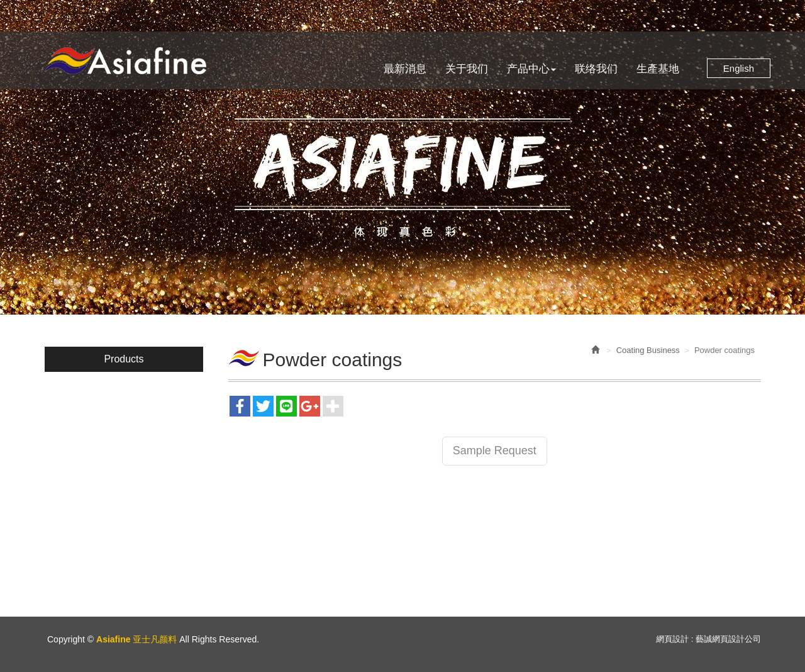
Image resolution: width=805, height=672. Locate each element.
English (739, 68)
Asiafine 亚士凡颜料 (125, 61)
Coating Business (648, 350)
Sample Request (495, 451)
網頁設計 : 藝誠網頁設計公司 (708, 639)
